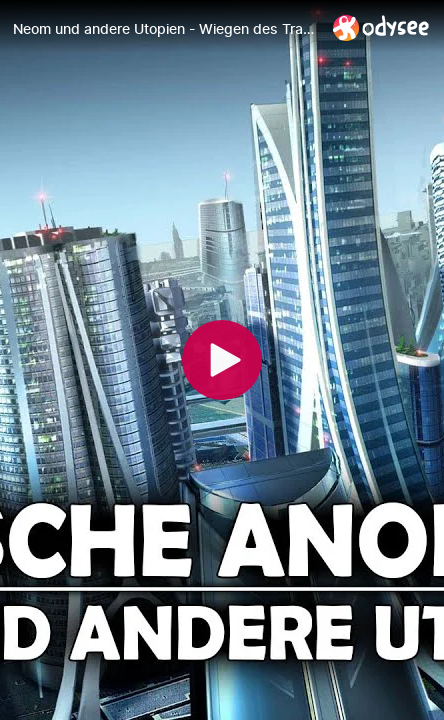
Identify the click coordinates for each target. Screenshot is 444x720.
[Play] (222, 360)
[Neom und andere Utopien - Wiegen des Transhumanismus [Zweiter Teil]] (165, 29)
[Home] (381, 27)
